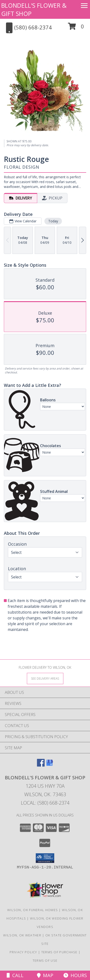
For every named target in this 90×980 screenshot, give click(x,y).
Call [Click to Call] (15, 975)
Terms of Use (45, 960)
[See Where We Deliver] (45, 678)
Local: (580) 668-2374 (45, 803)
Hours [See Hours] (75, 975)
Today (53, 221)
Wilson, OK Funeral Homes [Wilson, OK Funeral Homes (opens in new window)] (33, 910)
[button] (76, 28)
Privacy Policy (23, 952)
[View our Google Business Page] (49, 765)
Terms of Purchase (59, 952)
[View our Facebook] (41, 765)
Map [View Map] (45, 975)
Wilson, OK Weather (22, 935)
